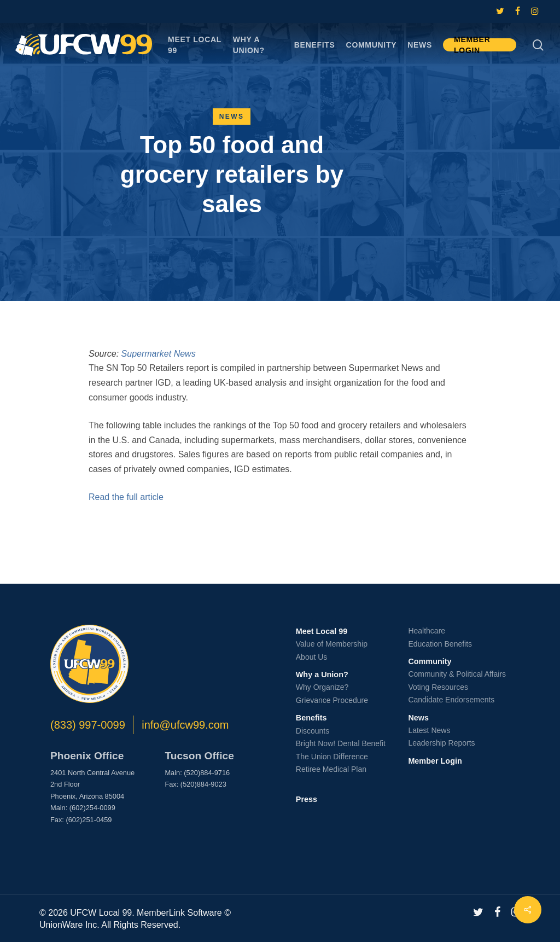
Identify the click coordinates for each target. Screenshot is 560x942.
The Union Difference (332, 757)
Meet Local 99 (322, 631)
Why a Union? (322, 674)
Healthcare (427, 631)
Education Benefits (440, 644)
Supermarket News (159, 354)
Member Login (435, 761)
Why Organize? (322, 687)
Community (430, 661)
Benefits (311, 718)
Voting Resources (438, 687)
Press (307, 799)
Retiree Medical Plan (331, 769)
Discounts (313, 731)
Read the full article (126, 497)
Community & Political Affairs (457, 674)
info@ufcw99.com (185, 725)
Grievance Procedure (332, 700)
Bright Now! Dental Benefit (341, 743)
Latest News (429, 730)
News (232, 117)
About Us (312, 657)
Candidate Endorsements (451, 700)
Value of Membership (332, 644)
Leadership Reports (441, 743)
